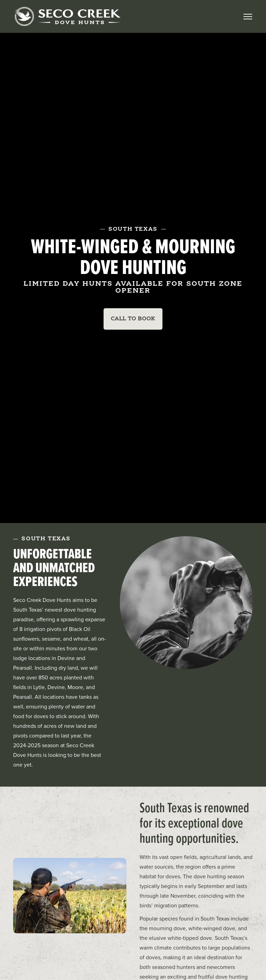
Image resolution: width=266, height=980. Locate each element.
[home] (68, 16)
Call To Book (133, 319)
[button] (248, 17)
